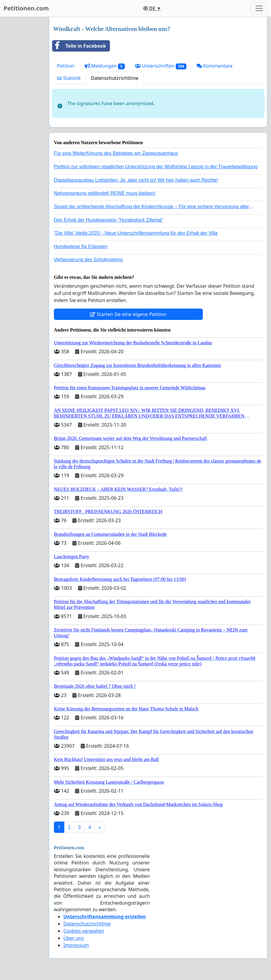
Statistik (69, 78)
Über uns (74, 938)
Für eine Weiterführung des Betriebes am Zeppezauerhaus (116, 153)
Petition (66, 66)
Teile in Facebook (79, 46)
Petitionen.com (26, 8)
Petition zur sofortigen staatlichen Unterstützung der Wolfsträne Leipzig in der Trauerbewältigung (156, 167)
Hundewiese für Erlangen (81, 246)
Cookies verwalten (84, 931)
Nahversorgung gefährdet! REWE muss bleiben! (105, 193)
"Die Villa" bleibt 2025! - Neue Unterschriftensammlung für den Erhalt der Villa (136, 233)
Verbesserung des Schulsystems (88, 260)
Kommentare (215, 66)
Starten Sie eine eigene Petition (128, 314)
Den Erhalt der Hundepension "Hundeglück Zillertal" (109, 220)
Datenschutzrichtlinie (115, 78)
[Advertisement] (23, 106)
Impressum (76, 945)
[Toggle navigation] (259, 8)
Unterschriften (161, 66)
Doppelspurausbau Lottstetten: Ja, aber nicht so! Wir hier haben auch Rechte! (136, 180)
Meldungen (105, 66)
